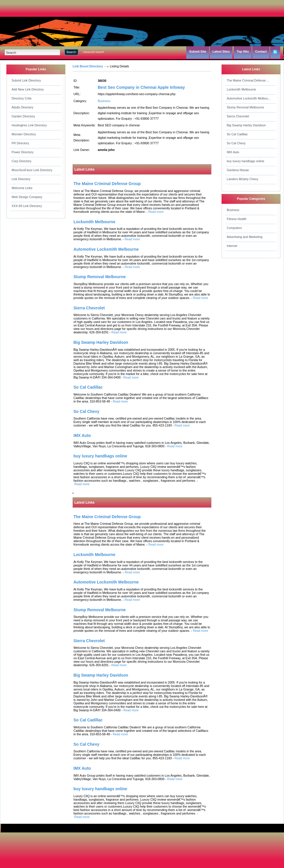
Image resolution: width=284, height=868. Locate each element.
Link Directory (21, 179)
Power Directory (23, 152)
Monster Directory (24, 134)
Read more (156, 212)
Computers (234, 228)
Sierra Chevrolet (238, 116)
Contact (261, 51)
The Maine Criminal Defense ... (248, 80)
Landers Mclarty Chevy (242, 179)
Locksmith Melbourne (241, 89)
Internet (232, 246)
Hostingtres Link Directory (29, 125)
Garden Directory (23, 116)
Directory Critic (22, 98)
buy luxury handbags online (246, 161)
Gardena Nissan (238, 170)
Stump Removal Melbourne (245, 107)
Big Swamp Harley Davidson (246, 125)
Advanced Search (93, 52)
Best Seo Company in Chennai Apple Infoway (141, 87)
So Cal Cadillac (237, 134)
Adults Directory (22, 107)
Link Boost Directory (88, 66)
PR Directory (20, 143)
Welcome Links (22, 188)
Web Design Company (27, 197)
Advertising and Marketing (245, 237)
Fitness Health (237, 219)
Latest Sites (221, 51)
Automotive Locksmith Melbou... (249, 98)
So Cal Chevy (236, 143)
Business (104, 101)
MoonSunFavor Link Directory (32, 170)
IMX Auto (233, 152)
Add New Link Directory (28, 89)
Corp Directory (22, 161)
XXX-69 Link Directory (27, 206)
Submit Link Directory (26, 80)
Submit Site (198, 51)
